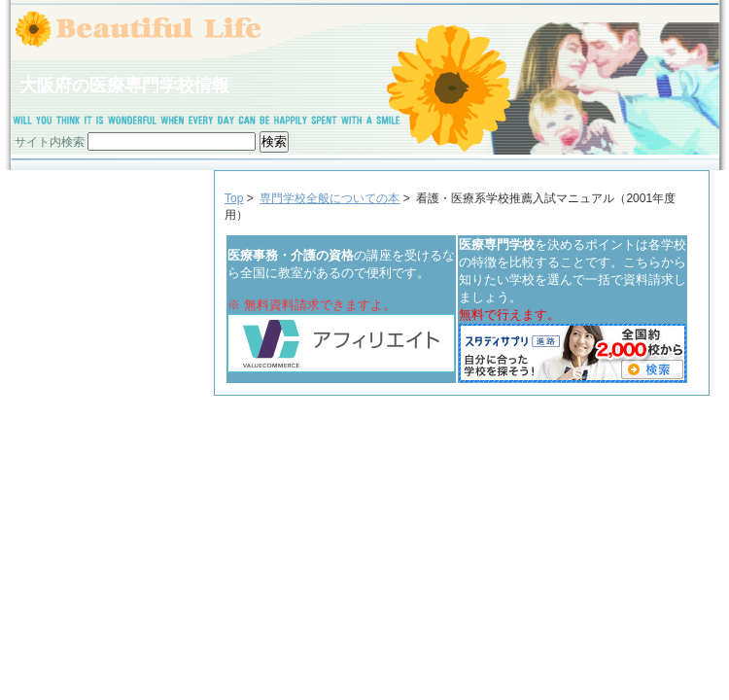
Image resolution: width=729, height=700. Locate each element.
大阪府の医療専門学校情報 (124, 86)
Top (234, 198)
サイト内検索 (50, 142)
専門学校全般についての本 (330, 198)
